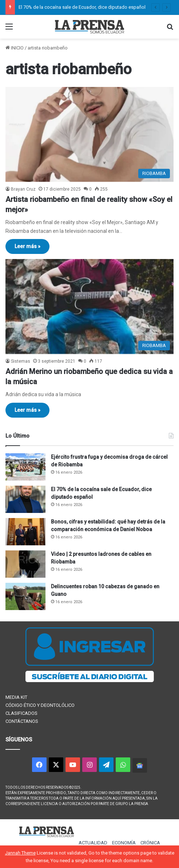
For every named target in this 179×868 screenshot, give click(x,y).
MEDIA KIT (16, 697)
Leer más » (27, 246)
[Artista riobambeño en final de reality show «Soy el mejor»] (89, 134)
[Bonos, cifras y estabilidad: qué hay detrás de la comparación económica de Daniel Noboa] (25, 532)
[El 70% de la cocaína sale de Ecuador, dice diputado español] (25, 499)
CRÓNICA (150, 843)
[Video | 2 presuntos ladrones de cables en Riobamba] (25, 564)
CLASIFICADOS (21, 713)
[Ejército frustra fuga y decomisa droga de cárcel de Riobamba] (25, 467)
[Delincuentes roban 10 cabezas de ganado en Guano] (25, 596)
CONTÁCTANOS (22, 721)
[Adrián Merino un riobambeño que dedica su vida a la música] (89, 306)
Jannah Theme (20, 853)
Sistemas (21, 361)
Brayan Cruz (23, 189)
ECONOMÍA (124, 843)
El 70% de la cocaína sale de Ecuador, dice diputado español (82, 7)
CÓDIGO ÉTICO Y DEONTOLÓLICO (40, 705)
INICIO (15, 48)
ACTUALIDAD (93, 843)
